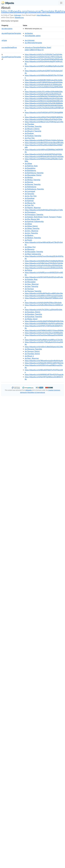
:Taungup (29, 289)
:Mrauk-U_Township (33, 131)
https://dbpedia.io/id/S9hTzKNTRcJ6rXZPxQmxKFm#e (44, 277)
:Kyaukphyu (30, 168)
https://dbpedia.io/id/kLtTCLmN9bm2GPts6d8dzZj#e (44, 92)
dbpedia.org (19, 17)
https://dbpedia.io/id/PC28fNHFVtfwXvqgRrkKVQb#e (44, 82)
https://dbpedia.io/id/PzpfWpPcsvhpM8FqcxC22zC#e (44, 340)
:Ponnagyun (30, 212)
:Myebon (29, 235)
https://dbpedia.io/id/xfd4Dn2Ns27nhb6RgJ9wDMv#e (44, 261)
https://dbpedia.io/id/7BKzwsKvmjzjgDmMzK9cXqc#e (44, 361)
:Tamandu (29, 194)
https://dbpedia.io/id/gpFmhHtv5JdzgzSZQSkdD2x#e (44, 266)
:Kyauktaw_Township (33, 317)
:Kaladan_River (31, 279)
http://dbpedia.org (43, 15)
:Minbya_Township (32, 180)
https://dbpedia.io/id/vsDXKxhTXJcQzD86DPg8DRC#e (44, 117)
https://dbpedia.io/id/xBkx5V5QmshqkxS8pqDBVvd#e (44, 143)
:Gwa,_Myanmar (32, 284)
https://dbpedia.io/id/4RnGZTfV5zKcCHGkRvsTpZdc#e (44, 140)
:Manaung (30, 249)
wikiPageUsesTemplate (11, 33)
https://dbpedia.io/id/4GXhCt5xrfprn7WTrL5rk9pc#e (43, 57)
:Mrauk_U (29, 356)
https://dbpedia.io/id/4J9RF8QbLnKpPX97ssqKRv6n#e (44, 324)
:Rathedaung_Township (34, 189)
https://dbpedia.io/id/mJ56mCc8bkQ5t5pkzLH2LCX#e (44, 347)
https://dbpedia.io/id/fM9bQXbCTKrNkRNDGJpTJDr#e (44, 96)
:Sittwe (28, 163)
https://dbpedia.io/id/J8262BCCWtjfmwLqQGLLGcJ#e (44, 80)
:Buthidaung (30, 170)
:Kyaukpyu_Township (33, 314)
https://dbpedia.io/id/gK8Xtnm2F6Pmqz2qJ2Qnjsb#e (44, 296)
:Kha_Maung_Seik (32, 219)
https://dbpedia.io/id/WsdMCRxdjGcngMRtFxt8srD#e (44, 293)
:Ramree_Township (33, 184)
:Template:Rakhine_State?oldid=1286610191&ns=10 (38, 49)
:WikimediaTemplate (33, 43)
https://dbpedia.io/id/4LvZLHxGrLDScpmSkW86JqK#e (44, 333)
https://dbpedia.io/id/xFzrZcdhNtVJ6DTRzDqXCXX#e (43, 154)
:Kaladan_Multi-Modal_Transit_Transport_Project (43, 217)
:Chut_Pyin (30, 138)
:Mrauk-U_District (32, 129)
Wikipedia (29, 390)
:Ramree (29, 182)
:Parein (28, 240)
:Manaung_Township (33, 349)
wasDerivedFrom (9, 47)
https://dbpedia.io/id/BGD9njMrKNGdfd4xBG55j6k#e (44, 106)
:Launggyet (30, 191)
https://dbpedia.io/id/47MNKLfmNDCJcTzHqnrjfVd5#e (44, 330)
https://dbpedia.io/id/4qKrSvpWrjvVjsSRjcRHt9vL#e (43, 94)
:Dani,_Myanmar (32, 358)
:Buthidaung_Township (34, 173)
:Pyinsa (28, 270)
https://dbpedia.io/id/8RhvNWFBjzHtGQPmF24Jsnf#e (44, 99)
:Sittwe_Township (32, 228)
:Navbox (29, 33)
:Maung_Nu (30, 203)
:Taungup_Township (33, 291)
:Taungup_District (32, 351)
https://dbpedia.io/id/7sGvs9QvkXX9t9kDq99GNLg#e (44, 59)
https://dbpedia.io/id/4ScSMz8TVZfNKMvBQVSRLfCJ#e (44, 321)
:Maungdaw (30, 282)
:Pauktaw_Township (33, 136)
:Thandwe (29, 124)
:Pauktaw (29, 133)
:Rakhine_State (31, 166)
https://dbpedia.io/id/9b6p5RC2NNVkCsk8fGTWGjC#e (44, 363)
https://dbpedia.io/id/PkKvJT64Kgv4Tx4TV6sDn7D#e (43, 119)
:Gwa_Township (31, 286)
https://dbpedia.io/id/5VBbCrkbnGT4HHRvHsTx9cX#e (44, 263)
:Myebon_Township (33, 238)
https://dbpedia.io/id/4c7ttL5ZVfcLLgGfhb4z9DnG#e (43, 310)
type (4, 40)
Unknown (17, 15)
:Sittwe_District (31, 226)
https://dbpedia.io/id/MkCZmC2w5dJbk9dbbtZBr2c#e (44, 101)
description (7, 29)
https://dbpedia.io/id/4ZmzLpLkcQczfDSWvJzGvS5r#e (44, 268)
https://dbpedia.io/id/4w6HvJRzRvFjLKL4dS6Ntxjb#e (43, 85)
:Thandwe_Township (33, 126)
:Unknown (30, 40)
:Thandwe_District (32, 354)
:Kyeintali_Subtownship (34, 221)
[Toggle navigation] (61, 3)
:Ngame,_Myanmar (33, 208)
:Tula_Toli (29, 205)
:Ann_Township (31, 233)
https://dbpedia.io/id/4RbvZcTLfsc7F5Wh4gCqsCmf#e (44, 122)
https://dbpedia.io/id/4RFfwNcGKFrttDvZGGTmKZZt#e (44, 157)
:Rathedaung (30, 187)
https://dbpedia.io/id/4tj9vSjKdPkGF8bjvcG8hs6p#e (43, 303)
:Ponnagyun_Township (34, 215)
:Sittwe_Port (30, 247)
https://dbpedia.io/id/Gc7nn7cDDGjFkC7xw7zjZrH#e (43, 54)
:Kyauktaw (30, 198)
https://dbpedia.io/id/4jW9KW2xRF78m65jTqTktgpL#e (44, 375)
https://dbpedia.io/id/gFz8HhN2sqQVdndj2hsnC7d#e (44, 210)
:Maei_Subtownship (33, 254)
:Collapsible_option (33, 36)
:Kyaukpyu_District (32, 312)
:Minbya (29, 177)
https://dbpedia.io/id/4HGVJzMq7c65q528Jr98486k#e (44, 103)
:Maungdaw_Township (34, 252)
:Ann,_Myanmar (32, 231)
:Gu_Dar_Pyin (31, 196)
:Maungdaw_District (33, 175)
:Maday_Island (31, 319)
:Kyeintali (29, 201)
